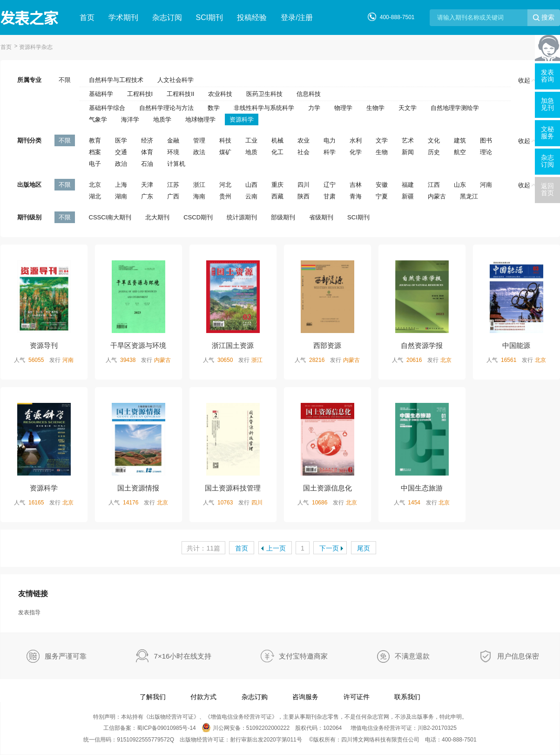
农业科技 (220, 94)
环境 (173, 152)
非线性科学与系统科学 (264, 108)
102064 (332, 728)
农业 (304, 140)
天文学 (408, 108)
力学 (314, 108)
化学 (356, 152)
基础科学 (101, 94)
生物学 (375, 108)
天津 (147, 185)
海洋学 (130, 119)
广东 (147, 196)
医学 (121, 140)
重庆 (277, 185)
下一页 (329, 548)
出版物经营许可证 (171, 717)
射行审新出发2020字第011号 (266, 740)
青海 (356, 196)
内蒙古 (437, 196)
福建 (408, 185)
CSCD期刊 (198, 217)
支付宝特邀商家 (303, 656)
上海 (121, 185)
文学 (382, 140)
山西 (251, 185)
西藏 (277, 196)
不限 (65, 80)
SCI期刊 (210, 17)
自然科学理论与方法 (166, 108)
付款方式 (203, 697)
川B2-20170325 (437, 728)
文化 (434, 140)
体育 (147, 152)
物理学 (343, 108)
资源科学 (242, 119)
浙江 (199, 185)
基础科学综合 (107, 108)
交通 (121, 152)
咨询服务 (305, 697)
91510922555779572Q (145, 740)
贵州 (225, 196)
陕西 (304, 196)
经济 (147, 140)
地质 (251, 152)
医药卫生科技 (264, 94)
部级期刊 (283, 217)
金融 (173, 140)
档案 (95, 152)
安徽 (382, 185)
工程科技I (140, 94)
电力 (330, 140)
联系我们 (407, 697)
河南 (486, 185)
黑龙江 (469, 196)
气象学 (98, 119)
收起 (527, 80)
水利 (356, 140)
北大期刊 (157, 217)
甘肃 (330, 196)
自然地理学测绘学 (455, 108)
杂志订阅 (167, 17)
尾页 (364, 548)
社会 (304, 152)
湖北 (95, 196)
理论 (486, 152)
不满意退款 (412, 656)
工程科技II (180, 94)
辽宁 (330, 185)
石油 (147, 164)
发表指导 (29, 612)
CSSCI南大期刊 (110, 217)
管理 (199, 140)
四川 (304, 185)
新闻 (408, 152)
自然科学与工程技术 (116, 80)
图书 (486, 140)
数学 (214, 108)
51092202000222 (268, 728)
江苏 (173, 185)
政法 (199, 152)
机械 (277, 140)
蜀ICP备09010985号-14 (166, 728)
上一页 (276, 548)
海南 (199, 196)
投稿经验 (252, 17)
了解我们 (153, 697)
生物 (382, 152)
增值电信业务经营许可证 (241, 717)
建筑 (460, 140)
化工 (277, 152)
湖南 (121, 196)
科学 (330, 152)
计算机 (176, 164)
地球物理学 (200, 119)
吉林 (356, 185)
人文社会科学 (175, 80)
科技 (225, 140)
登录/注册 (297, 17)
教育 (95, 140)
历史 (434, 152)
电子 (95, 164)
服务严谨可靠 (66, 656)
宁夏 (382, 196)
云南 (251, 196)
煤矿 (225, 152)
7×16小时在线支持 (183, 656)
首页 (87, 17)
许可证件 (357, 697)
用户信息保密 (518, 656)
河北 (225, 185)
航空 (460, 152)
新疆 (408, 196)
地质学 (162, 119)
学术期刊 (123, 17)
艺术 (408, 140)
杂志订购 (255, 697)
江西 (434, 185)
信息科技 (309, 94)
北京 (95, 185)
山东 (460, 185)
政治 (121, 164)
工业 (251, 140)
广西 (173, 196)
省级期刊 (321, 217)
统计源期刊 (242, 217)
